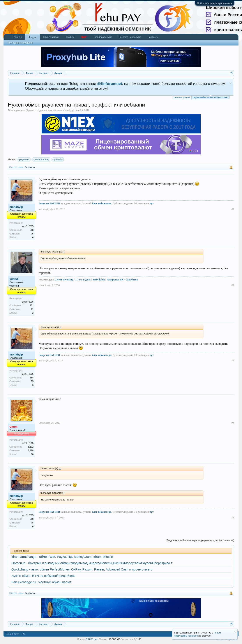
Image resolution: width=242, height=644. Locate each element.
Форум (33, 37)
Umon (42, 423)
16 (32, 454)
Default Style (12, 634)
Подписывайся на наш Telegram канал (210, 97)
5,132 (31, 447)
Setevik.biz (99, 280)
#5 (233, 518)
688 (32, 230)
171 (32, 305)
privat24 (58, 159)
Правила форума (102, 37)
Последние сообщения (20, 43)
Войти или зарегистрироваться (215, 3)
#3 (233, 360)
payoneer (24, 159)
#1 (233, 209)
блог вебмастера (102, 203)
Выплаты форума (182, 97)
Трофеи (70, 37)
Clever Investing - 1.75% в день (73, 280)
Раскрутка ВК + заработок (122, 280)
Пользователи (51, 37)
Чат (83, 37)
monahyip (68, 110)
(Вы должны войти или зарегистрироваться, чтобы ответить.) (200, 540)
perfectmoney (41, 159)
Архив (30, 110)
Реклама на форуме (130, 37)
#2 (233, 285)
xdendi (14, 279)
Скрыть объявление (231, 83)
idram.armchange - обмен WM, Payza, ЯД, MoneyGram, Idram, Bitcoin (62, 557)
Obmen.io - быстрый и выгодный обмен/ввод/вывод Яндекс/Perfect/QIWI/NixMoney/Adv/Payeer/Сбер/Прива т (92, 563)
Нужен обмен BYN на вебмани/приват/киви (43, 576)
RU (23, 634)
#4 (233, 423)
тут (152, 203)
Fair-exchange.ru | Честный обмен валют (41, 582)
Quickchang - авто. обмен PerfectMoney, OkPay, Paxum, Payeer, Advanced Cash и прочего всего (82, 569)
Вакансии (153, 37)
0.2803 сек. (92, 639)
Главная (17, 37)
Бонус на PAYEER (49, 203)
